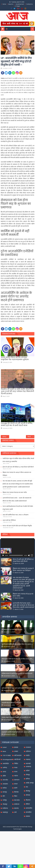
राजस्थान (28, 766)
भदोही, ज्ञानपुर (30, 802)
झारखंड (16, 766)
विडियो (28, 823)
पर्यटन (16, 795)
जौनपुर (28, 794)
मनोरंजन (17, 823)
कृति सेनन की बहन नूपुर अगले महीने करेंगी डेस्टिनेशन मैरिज (17, 707)
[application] (18, 548)
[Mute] (29, 555)
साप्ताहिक (29, 831)
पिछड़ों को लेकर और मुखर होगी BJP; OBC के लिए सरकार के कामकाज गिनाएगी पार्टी (31, 437)
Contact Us (29, 4)
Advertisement (20, 4)
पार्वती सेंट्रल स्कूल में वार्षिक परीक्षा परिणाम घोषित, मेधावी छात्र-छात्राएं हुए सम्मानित (18, 460)
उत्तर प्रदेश (5, 799)
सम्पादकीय (29, 827)
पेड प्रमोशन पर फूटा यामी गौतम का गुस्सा (12, 649)
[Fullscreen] (32, 555)
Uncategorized (7, 779)
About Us (11, 4)
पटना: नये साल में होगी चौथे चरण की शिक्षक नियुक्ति (17, 526)
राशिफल (28, 770)
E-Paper (18, 6)
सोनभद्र (28, 814)
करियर (5, 807)
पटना (16, 791)
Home (4, 4)
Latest (5, 766)
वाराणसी (28, 783)
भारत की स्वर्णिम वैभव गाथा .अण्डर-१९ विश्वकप (15, 515)
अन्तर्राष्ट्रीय (6, 783)
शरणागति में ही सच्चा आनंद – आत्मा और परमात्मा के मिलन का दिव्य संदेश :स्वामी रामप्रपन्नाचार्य (17, 499)
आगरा (4, 791)
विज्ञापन (28, 819)
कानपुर (5, 811)
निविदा (16, 783)
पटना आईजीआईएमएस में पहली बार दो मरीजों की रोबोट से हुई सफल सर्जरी (18, 508)
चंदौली (28, 790)
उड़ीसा (4, 795)
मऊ (27, 806)
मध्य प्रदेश (17, 819)
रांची (15, 831)
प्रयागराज (17, 799)
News (4, 770)
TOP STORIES (7, 775)
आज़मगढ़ (28, 786)
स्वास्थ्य (28, 835)
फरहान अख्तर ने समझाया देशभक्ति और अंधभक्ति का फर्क (16, 737)
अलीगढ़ (5, 787)
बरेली (16, 807)
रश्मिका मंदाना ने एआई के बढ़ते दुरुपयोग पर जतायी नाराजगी (17, 693)
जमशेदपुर (5, 831)
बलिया (28, 798)
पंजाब (16, 787)
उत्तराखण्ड (5, 803)
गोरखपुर (5, 823)
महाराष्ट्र (16, 827)
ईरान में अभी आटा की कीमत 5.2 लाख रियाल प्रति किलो (18, 467)
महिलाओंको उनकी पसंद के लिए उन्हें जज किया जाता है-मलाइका (18, 678)
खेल (4, 815)
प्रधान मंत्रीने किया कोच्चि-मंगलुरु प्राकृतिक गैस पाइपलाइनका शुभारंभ (15, 358)
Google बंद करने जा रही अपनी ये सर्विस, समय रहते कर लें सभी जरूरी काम (17, 424)
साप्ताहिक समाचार (10, 636)
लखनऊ (28, 779)
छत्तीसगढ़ (5, 827)
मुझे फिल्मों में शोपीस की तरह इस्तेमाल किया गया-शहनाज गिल (18, 663)
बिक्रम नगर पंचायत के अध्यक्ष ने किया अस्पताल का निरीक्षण (17, 474)
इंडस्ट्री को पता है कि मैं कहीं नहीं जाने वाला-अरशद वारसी (16, 751)
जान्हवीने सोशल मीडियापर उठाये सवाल (12, 722)
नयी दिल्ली (17, 779)
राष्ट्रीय (28, 775)
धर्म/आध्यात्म (18, 775)
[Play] (3, 555)
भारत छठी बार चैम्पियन (9, 520)
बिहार (16, 815)
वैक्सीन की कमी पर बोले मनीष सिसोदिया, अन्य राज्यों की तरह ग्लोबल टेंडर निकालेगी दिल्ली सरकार (17, 391)
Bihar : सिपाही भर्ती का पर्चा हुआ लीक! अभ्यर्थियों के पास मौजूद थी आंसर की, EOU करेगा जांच (6, 437)
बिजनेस (16, 811)
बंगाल (16, 803)
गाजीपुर (5, 819)
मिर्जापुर (28, 810)
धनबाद (16, 770)
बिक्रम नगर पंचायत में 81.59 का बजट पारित (15, 492)
